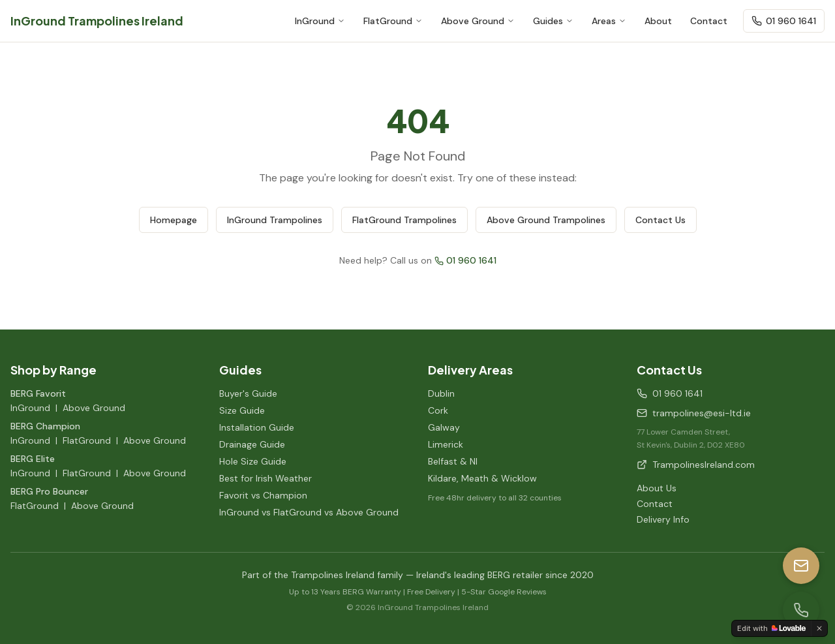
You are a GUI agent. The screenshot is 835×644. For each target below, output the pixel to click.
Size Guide (242, 410)
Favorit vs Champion (263, 495)
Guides (553, 21)
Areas (609, 21)
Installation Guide (257, 427)
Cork (438, 410)
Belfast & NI (453, 461)
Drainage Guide (252, 444)
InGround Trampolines (275, 220)
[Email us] (801, 566)
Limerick (446, 444)
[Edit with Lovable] (771, 628)
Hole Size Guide (253, 461)
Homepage (174, 220)
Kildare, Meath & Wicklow (482, 478)
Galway (444, 427)
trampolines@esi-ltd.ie (694, 413)
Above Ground (478, 21)
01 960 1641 (784, 21)
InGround (320, 21)
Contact (709, 21)
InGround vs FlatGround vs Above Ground (309, 512)
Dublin (441, 393)
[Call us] (801, 610)
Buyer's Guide (248, 393)
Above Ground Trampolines (546, 220)
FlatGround (393, 21)
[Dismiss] (819, 628)
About (658, 21)
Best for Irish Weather (266, 478)
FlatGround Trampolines (404, 220)
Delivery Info (663, 519)
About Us (657, 488)
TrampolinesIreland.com (696, 465)
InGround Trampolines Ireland (97, 21)
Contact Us (660, 220)
